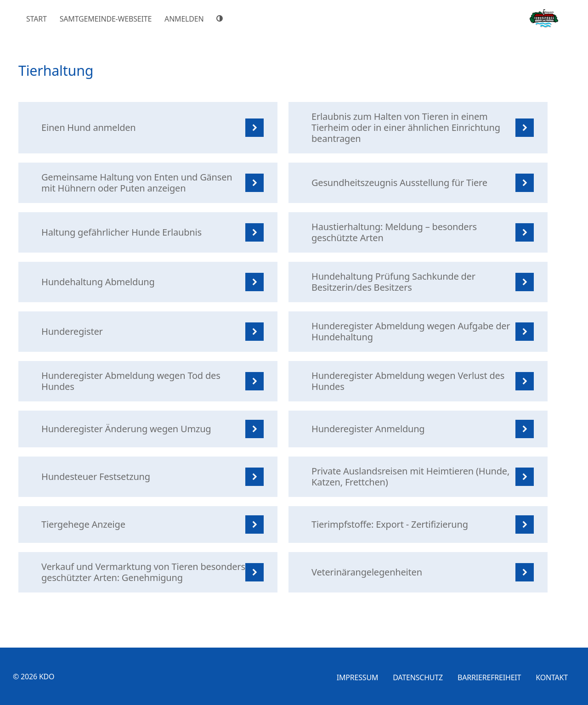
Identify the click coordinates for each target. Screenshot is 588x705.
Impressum (358, 677)
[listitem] (148, 128)
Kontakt (552, 677)
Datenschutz (418, 677)
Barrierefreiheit (489, 677)
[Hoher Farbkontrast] (221, 18)
